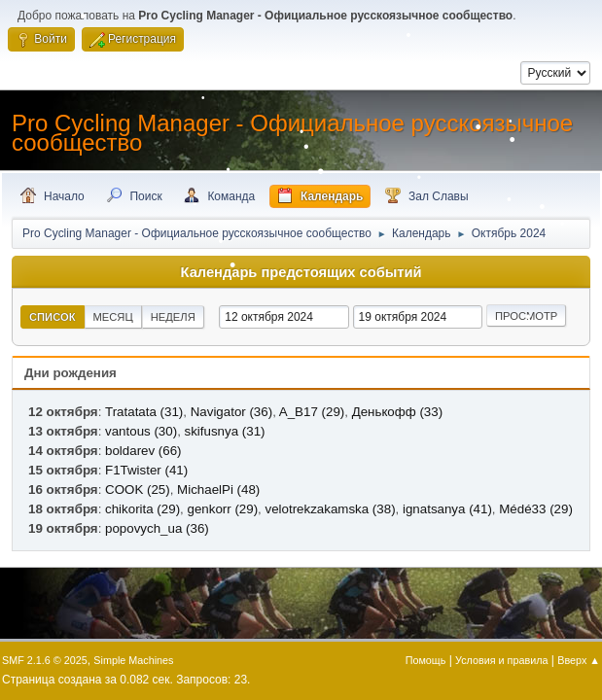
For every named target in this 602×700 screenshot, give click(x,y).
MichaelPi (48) (218, 490)
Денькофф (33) (397, 412)
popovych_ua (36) (157, 528)
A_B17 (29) (312, 412)
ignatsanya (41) (447, 509)
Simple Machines (133, 660)
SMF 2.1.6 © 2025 (45, 660)
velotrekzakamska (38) (331, 509)
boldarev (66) (143, 451)
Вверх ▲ (579, 660)
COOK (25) (138, 490)
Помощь (426, 660)
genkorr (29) (222, 509)
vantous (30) (141, 431)
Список (53, 317)
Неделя (173, 317)
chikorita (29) (142, 509)
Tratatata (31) (144, 412)
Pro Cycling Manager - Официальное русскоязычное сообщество (292, 133)
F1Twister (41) (146, 470)
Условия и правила (501, 660)
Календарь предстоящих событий (301, 272)
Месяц (113, 317)
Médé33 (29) (536, 509)
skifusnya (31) (225, 431)
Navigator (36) (231, 412)
